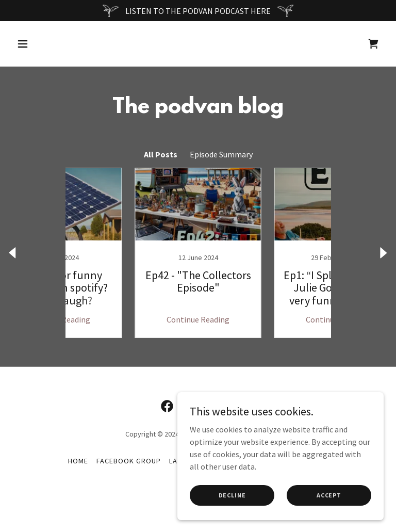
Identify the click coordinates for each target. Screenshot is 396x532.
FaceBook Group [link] (129, 461)
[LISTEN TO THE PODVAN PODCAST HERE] (198, 11)
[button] (55, 44)
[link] (373, 44)
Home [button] (78, 461)
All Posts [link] (161, 154)
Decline (232, 495)
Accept (329, 495)
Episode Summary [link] (221, 154)
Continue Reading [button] (128, 319)
